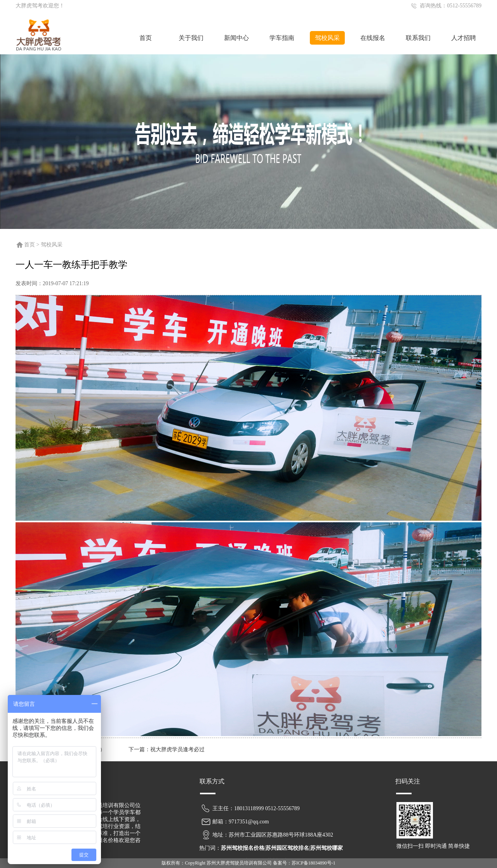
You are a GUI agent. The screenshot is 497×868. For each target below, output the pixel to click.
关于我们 (191, 38)
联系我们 (418, 38)
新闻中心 (236, 38)
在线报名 (373, 38)
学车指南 (282, 38)
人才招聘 (464, 38)
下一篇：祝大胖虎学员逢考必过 (167, 749)
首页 (146, 38)
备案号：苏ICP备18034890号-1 (304, 863)
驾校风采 (327, 38)
